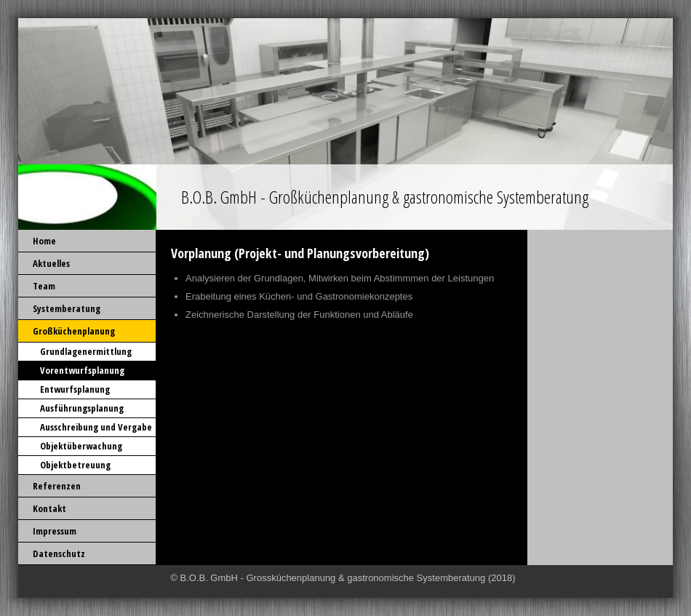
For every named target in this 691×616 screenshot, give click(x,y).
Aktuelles (51, 263)
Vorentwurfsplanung (82, 370)
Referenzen (57, 486)
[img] (345, 124)
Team (44, 286)
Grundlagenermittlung (86, 351)
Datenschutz (59, 553)
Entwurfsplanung (75, 389)
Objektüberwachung (81, 446)
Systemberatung (67, 308)
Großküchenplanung (74, 331)
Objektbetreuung (75, 465)
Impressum (55, 531)
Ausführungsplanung (82, 408)
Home (44, 241)
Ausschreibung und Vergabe (96, 427)
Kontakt (49, 508)
